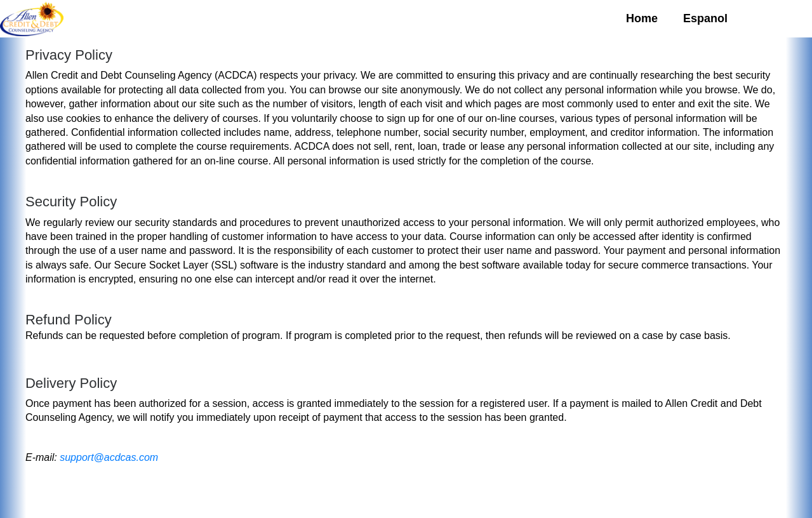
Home (642, 18)
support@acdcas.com (109, 457)
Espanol (705, 18)
